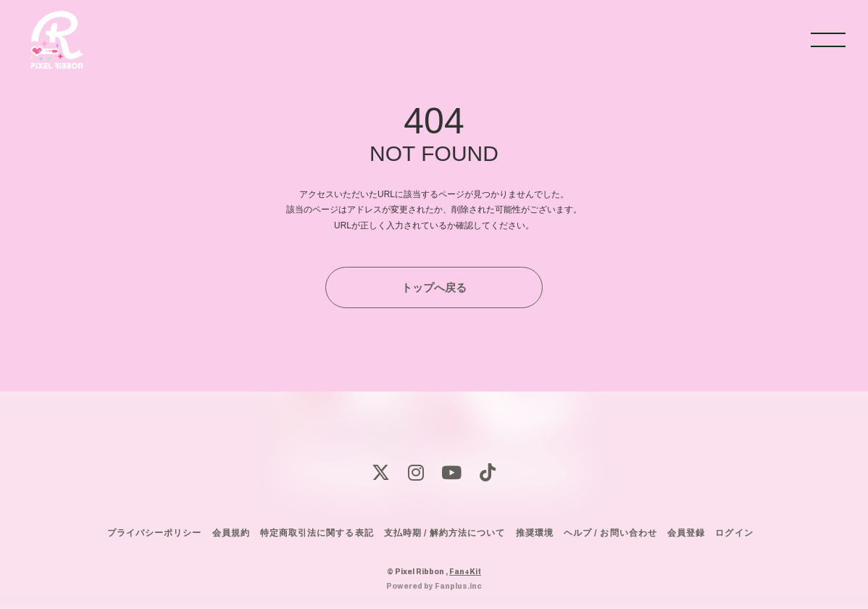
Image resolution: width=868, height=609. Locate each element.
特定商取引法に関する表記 (317, 533)
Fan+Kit (465, 571)
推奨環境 (535, 533)
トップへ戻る (434, 287)
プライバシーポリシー (154, 533)
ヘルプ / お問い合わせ (610, 533)
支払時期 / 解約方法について (445, 533)
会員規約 (231, 533)
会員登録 (686, 533)
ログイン (734, 533)
